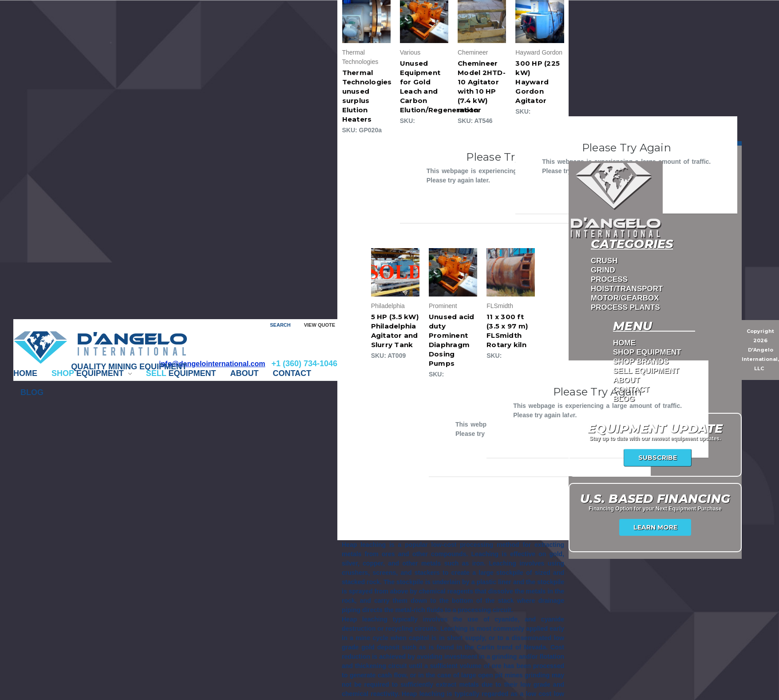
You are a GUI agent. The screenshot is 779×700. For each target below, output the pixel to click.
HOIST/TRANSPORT (627, 289)
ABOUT (244, 373)
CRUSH (604, 261)
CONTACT (292, 373)
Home (25, 373)
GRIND (603, 270)
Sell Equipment (646, 371)
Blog (32, 392)
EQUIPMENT (92, 373)
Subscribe (658, 458)
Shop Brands (641, 362)
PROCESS (609, 279)
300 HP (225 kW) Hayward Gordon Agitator (538, 82)
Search (280, 325)
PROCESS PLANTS (625, 307)
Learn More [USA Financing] (655, 527)
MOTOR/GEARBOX (625, 298)
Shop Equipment (647, 352)
